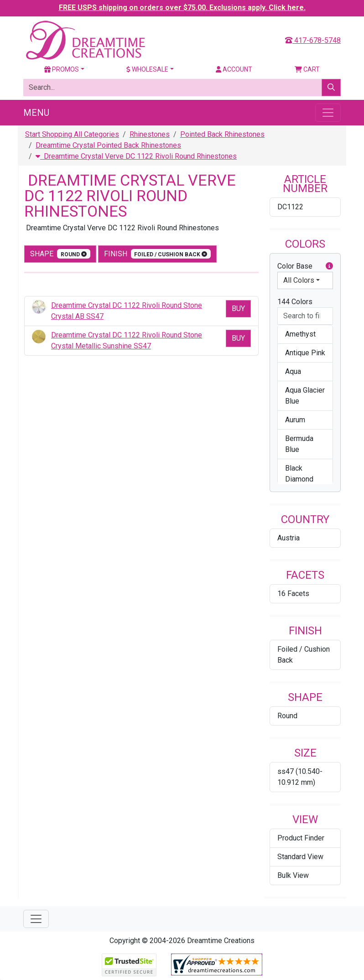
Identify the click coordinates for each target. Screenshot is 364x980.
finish (158, 254)
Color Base (305, 266)
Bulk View (293, 875)
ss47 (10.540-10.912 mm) (300, 777)
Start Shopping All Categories (72, 134)
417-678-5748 (313, 40)
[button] (329, 266)
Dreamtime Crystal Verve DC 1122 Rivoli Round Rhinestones (136, 156)
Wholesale (147, 69)
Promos (62, 69)
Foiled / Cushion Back (304, 655)
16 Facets (293, 594)
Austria (289, 538)
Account (234, 69)
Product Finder (301, 838)
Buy (238, 309)
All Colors (299, 280)
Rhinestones (150, 134)
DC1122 (290, 207)
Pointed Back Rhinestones (222, 134)
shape (60, 254)
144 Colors (295, 302)
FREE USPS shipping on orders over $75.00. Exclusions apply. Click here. (182, 8)
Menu (36, 113)
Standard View (300, 857)
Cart (307, 69)
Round (287, 716)
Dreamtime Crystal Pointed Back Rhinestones (108, 145)
